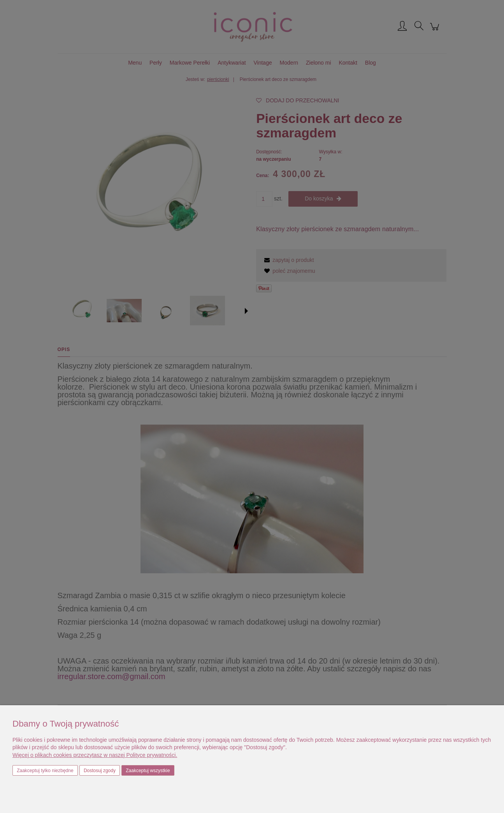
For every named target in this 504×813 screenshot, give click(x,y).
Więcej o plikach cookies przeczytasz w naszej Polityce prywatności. (95, 755)
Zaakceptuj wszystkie (148, 771)
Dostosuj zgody (100, 771)
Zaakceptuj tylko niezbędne (45, 771)
